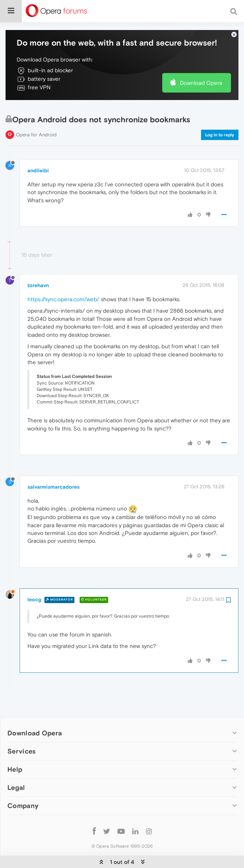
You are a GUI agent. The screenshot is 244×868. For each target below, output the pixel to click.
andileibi (38, 148)
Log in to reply (220, 112)
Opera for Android (36, 112)
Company (23, 783)
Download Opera (201, 60)
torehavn (38, 263)
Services (21, 729)
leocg (34, 577)
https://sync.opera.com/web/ (63, 277)
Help (15, 747)
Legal (16, 765)
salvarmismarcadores (54, 464)
